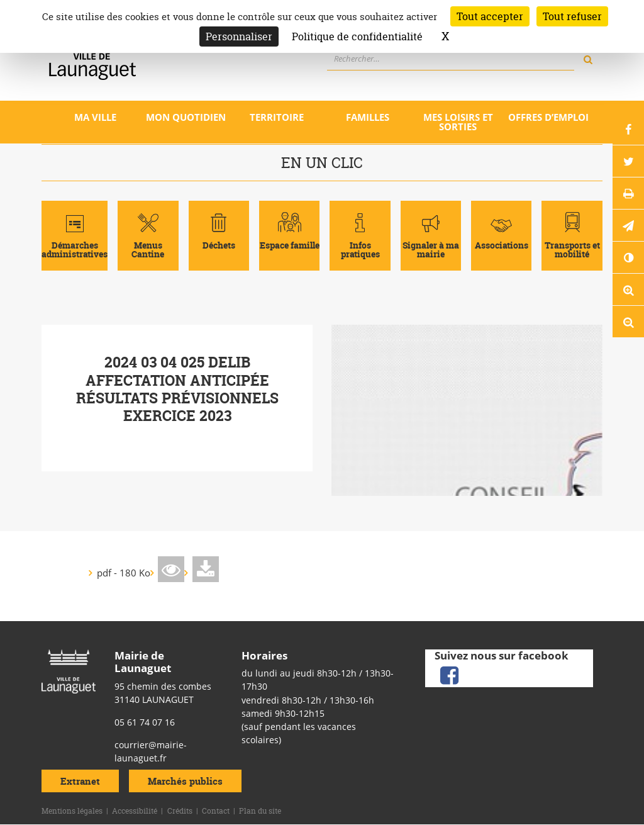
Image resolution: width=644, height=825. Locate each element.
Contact (216, 811)
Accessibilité (135, 811)
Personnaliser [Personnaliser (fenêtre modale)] (239, 36)
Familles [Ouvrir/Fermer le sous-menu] (368, 117)
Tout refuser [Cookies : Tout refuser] (572, 16)
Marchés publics (185, 781)
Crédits (180, 811)
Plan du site (260, 811)
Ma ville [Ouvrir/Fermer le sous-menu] (95, 117)
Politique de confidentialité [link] (357, 36)
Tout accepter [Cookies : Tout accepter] (490, 16)
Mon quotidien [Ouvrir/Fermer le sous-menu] (186, 117)
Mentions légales (72, 811)
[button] (628, 225)
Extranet (80, 781)
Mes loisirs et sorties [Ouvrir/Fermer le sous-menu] (458, 122)
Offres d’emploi (548, 117)
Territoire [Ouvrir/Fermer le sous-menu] (277, 117)
